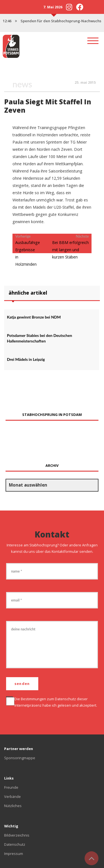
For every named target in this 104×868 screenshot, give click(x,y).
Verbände (12, 797)
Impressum (14, 854)
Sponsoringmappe (20, 758)
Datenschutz (65, 699)
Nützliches (13, 806)
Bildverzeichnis (17, 835)
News (22, 84)
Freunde (11, 787)
